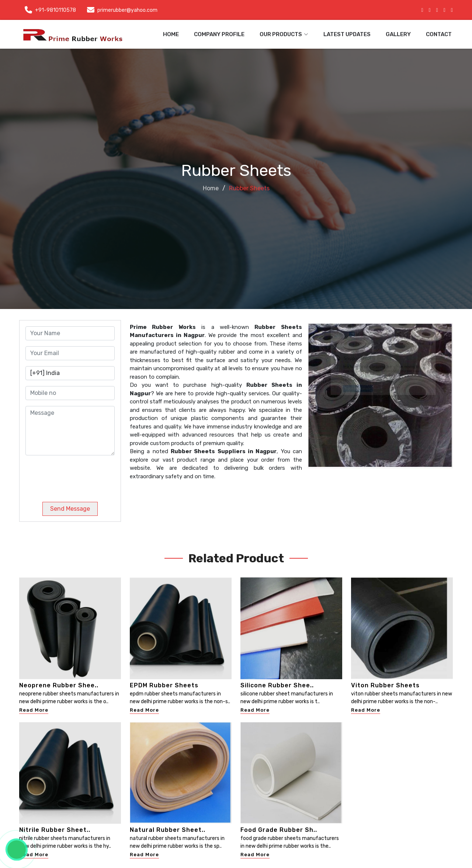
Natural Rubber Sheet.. (168, 830)
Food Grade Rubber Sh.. (279, 830)
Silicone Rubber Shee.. (277, 685)
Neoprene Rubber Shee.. (59, 685)
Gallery (398, 34)
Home (171, 34)
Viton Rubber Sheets (385, 685)
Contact (439, 34)
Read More (34, 710)
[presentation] (76, 476)
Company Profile (219, 34)
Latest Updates (347, 34)
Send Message (70, 509)
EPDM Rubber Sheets (164, 685)
